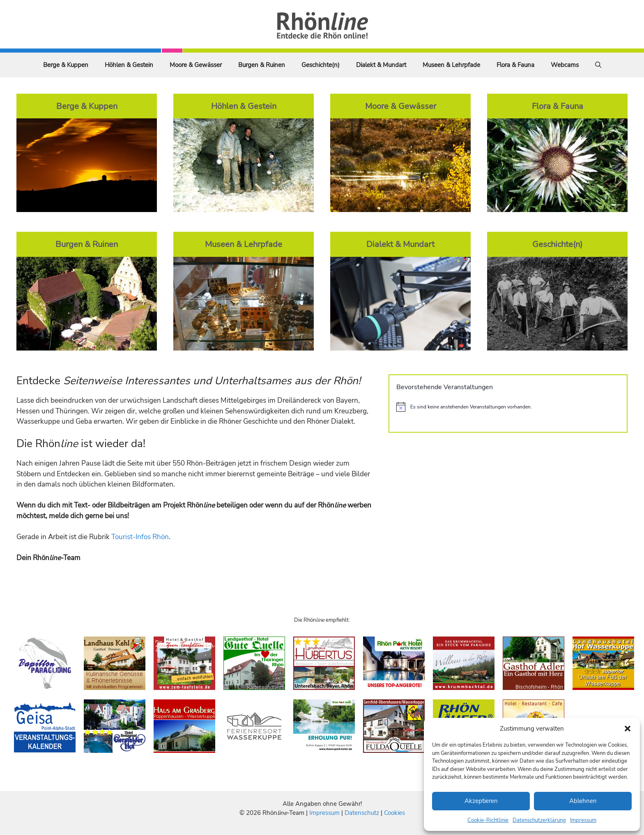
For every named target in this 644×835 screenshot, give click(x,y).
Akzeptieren (481, 801)
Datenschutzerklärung (539, 820)
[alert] (508, 407)
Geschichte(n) (321, 65)
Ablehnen (583, 801)
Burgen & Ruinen (262, 65)
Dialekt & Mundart (381, 65)
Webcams (565, 65)
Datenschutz (362, 813)
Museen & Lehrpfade (451, 65)
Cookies (394, 813)
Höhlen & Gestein (129, 65)
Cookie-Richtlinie (488, 820)
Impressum (583, 820)
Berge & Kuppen (66, 65)
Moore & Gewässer (196, 65)
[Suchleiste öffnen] (598, 65)
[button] (628, 729)
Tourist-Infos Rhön (140, 537)
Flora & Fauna (515, 65)
